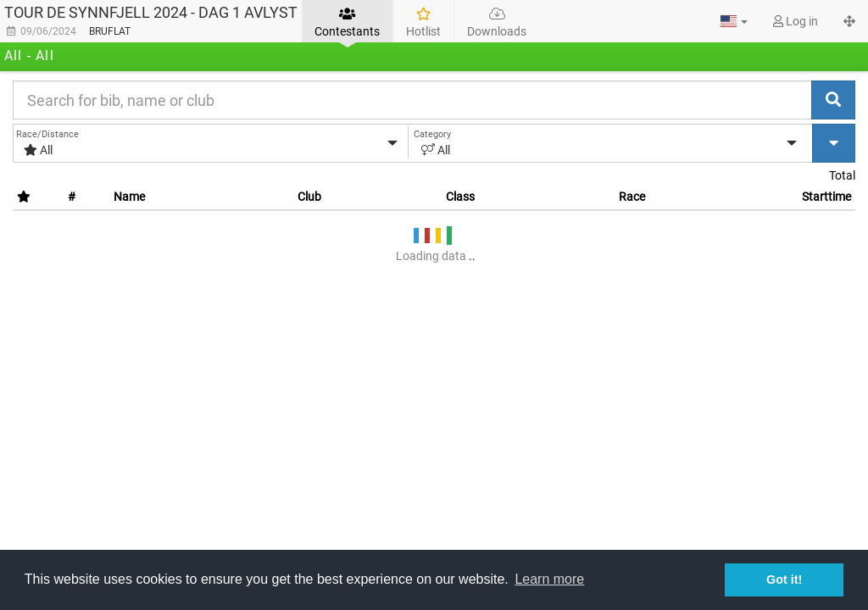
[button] (734, 21)
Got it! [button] (784, 579)
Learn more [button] (549, 579)
